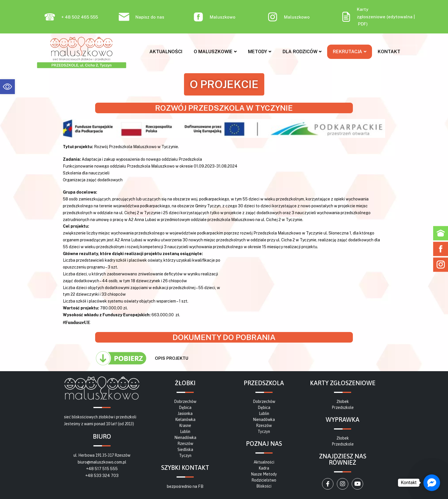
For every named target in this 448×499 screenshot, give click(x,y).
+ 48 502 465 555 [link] (80, 17)
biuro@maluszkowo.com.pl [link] (102, 462)
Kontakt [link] (389, 52)
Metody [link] (260, 52)
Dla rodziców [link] (302, 52)
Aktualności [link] (166, 52)
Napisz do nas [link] (150, 17)
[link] (7, 87)
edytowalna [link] (400, 17)
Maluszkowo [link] (223, 17)
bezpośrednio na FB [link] (185, 486)
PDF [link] (362, 24)
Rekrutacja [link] (350, 52)
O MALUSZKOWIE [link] (215, 52)
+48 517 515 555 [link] (102, 469)
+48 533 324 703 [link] (102, 476)
